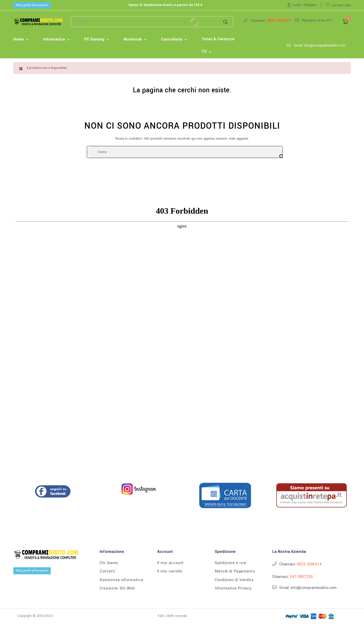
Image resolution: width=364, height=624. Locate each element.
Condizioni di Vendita (234, 580)
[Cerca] (185, 152)
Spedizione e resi (231, 563)
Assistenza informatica (121, 580)
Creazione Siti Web (117, 588)
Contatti (107, 571)
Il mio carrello (170, 571)
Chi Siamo (109, 563)
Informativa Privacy (233, 588)
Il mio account (170, 563)
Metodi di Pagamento (235, 571)
